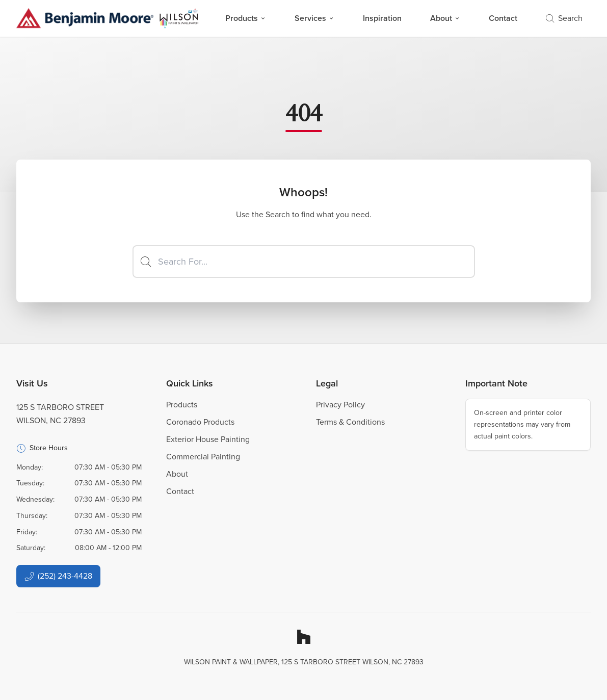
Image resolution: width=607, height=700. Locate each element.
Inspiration (382, 18)
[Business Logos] (108, 18)
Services (314, 18)
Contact (503, 18)
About (445, 18)
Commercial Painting (203, 457)
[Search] (304, 262)
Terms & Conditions (350, 422)
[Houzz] (304, 637)
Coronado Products (200, 422)
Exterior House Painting (208, 439)
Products (246, 18)
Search (564, 18)
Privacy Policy (340, 405)
